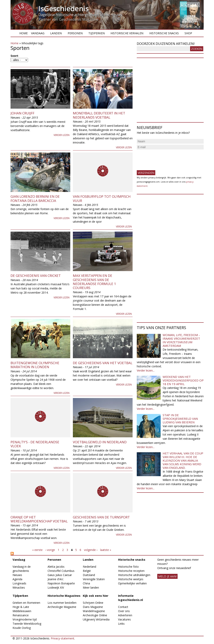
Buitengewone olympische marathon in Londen (35, 365)
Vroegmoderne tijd (25, 619)
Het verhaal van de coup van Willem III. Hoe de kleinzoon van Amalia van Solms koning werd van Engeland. (183, 460)
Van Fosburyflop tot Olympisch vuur (102, 198)
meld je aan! (167, 576)
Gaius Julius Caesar (60, 575)
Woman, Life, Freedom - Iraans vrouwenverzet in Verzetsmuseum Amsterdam (181, 340)
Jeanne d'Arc (56, 579)
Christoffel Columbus (61, 571)
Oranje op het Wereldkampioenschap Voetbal (39, 519)
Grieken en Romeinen (26, 603)
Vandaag (38, 33)
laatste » (106, 550)
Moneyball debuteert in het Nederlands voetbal (99, 115)
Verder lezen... (146, 370)
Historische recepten (131, 571)
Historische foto (128, 567)
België (87, 571)
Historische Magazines (64, 596)
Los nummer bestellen (62, 603)
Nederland (89, 567)
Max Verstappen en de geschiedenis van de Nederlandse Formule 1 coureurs (94, 282)
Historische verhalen (127, 33)
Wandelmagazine (94, 611)
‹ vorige (50, 550)
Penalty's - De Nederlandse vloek (35, 444)
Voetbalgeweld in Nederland (100, 442)
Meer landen (91, 587)
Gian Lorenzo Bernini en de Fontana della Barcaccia (35, 198)
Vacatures (124, 619)
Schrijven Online (93, 603)
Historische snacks (164, 33)
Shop (188, 33)
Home (23, 33)
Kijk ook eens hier (96, 596)
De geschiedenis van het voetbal (103, 363)
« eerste (37, 550)
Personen (75, 33)
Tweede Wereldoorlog (27, 624)
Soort (14, 56)
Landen (56, 33)
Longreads (19, 583)
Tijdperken (97, 33)
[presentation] (167, 158)
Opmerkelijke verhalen (132, 583)
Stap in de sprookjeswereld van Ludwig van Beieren (180, 419)
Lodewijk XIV (56, 587)
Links (121, 624)
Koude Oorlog (22, 628)
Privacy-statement (63, 638)
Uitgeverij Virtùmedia (96, 619)
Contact (123, 607)
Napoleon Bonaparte (61, 583)
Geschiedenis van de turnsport (101, 517)
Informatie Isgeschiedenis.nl (130, 598)
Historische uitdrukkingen (134, 575)
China (86, 583)
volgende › (91, 550)
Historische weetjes (131, 579)
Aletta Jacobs (56, 567)
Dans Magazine (93, 607)
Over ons (124, 611)
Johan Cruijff (22, 113)
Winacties (19, 587)
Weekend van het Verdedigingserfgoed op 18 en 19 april (183, 380)
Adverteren (125, 615)
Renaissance (21, 615)
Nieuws (17, 575)
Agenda (17, 579)
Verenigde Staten (94, 579)
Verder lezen (62, 135)
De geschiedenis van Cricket (36, 276)
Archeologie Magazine (62, 607)
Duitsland (89, 575)
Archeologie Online (95, 615)
